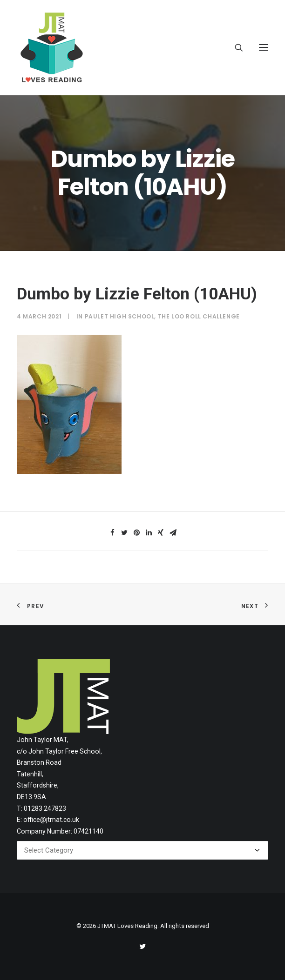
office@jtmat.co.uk (51, 820)
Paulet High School (120, 316)
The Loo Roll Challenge (199, 316)
